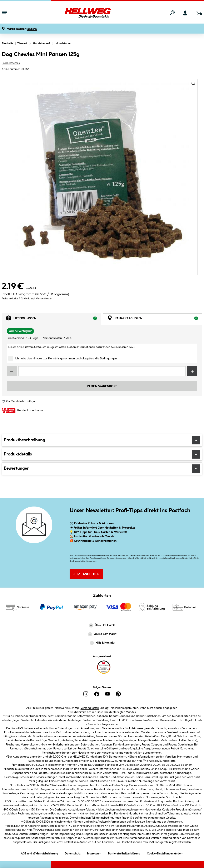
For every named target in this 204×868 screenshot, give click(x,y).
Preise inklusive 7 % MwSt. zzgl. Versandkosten (27, 299)
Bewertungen (102, 469)
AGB (132, 347)
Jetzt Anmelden (86, 574)
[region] (100, 177)
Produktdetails (11, 63)
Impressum (94, 853)
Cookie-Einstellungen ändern (165, 853)
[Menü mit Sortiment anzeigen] (5, 13)
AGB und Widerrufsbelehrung (39, 853)
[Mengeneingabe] (102, 371)
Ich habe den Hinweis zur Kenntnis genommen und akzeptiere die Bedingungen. (66, 359)
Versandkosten (90, 708)
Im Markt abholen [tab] (155, 319)
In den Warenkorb (102, 386)
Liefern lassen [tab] (54, 319)
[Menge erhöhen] (192, 371)
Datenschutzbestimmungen (85, 561)
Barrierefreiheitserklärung (124, 853)
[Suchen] (172, 13)
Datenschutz (73, 853)
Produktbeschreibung (102, 440)
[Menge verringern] (12, 371)
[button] (22, 29)
